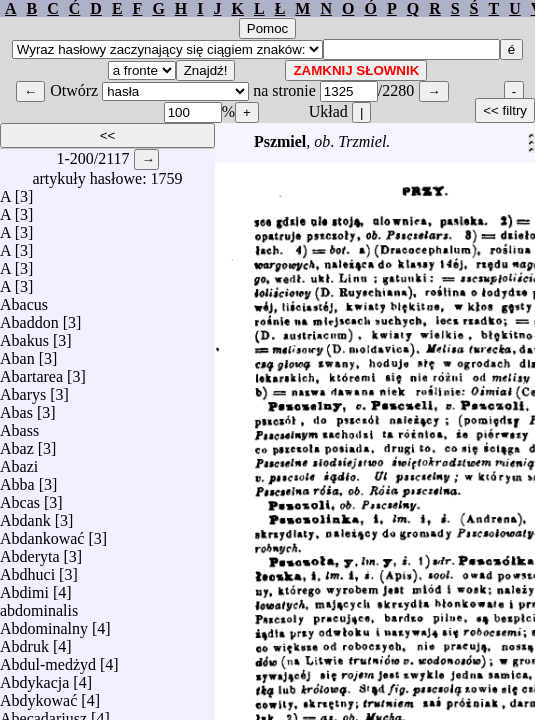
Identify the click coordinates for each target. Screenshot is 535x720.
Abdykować (38, 695)
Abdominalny (44, 623)
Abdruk (24, 641)
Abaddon (29, 317)
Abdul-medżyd (48, 659)
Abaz (17, 443)
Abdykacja (34, 677)
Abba (17, 479)
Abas (16, 407)
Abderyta (30, 551)
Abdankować (42, 533)
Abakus (24, 335)
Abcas (20, 497)
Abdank (25, 515)
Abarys (23, 389)
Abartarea (31, 371)
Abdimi (24, 587)
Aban (17, 353)
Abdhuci (27, 569)
